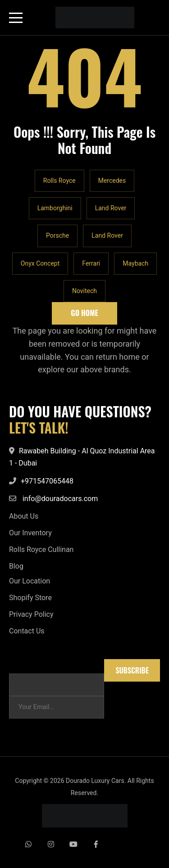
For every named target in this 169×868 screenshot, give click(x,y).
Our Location (30, 581)
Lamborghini (55, 208)
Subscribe (132, 670)
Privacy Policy (31, 614)
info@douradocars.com (60, 499)
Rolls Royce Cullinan (41, 549)
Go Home (84, 313)
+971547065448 (47, 481)
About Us (24, 516)
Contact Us (27, 631)
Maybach (135, 263)
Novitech (84, 291)
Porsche (57, 235)
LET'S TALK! (39, 428)
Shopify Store (30, 598)
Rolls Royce (59, 181)
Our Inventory (30, 533)
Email (17, 663)
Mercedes (112, 181)
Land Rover (111, 208)
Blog (16, 566)
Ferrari (91, 263)
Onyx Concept (40, 263)
